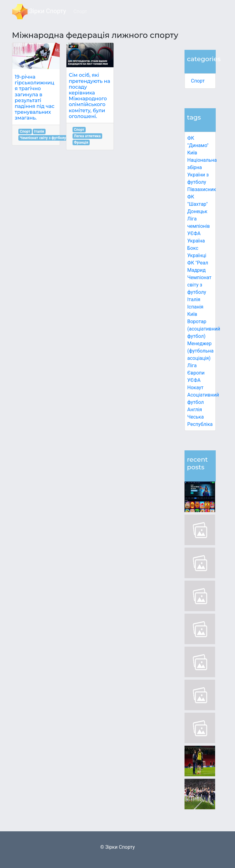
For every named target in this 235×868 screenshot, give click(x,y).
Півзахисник (202, 189)
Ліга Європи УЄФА (196, 373)
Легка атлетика (87, 136)
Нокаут (195, 388)
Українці (197, 255)
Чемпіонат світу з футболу (199, 285)
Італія (194, 299)
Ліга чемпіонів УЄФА (199, 226)
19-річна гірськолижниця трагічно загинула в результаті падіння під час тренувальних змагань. (35, 97)
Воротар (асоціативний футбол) (204, 329)
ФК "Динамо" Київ (198, 145)
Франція (81, 142)
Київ (192, 314)
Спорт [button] (80, 11)
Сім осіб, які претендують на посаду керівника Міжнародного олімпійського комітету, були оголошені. (90, 96)
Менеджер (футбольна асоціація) (200, 351)
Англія (195, 410)
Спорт (198, 81)
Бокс (193, 248)
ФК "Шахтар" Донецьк (198, 204)
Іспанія (195, 307)
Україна (196, 241)
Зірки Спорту (39, 12)
